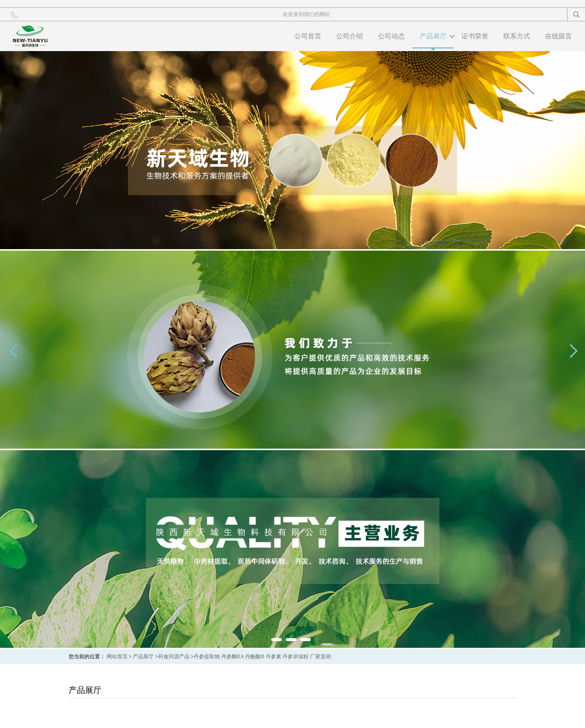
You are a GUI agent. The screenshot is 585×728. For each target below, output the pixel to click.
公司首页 (308, 36)
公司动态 (391, 36)
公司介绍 (350, 36)
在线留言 (559, 36)
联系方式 (517, 36)
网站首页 (117, 657)
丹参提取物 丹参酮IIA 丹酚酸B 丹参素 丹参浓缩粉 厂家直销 (262, 657)
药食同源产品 (174, 657)
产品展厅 (433, 36)
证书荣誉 (475, 36)
